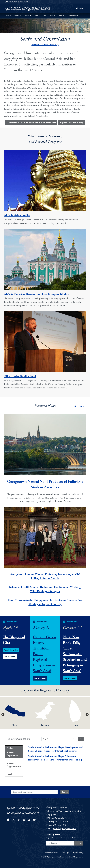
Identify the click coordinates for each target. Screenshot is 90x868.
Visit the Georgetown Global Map (45, 45)
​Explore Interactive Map (71, 123)
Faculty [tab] (10, 774)
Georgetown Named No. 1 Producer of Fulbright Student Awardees (45, 485)
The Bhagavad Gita (14, 640)
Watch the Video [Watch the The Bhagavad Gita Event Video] (11, 650)
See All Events (10, 656)
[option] (15, 713)
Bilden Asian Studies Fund (20, 377)
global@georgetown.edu (64, 828)
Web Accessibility (51, 852)
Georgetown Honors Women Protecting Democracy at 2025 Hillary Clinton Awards (45, 576)
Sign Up (79, 843)
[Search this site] (80, 8)
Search (65, 792)
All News (80, 406)
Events (45, 15)
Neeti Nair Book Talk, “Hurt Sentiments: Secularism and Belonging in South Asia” (75, 655)
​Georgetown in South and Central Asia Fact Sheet (31, 123)
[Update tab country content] (81, 739)
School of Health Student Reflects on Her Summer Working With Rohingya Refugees (45, 590)
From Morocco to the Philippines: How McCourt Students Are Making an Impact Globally (45, 603)
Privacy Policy (78, 852)
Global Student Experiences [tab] (13, 752)
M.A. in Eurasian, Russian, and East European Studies (37, 294)
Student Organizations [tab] (14, 765)
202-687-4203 (60, 825)
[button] (8, 15)
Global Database (74, 15)
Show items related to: (19, 739)
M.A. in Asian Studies (17, 216)
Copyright (66, 852)
